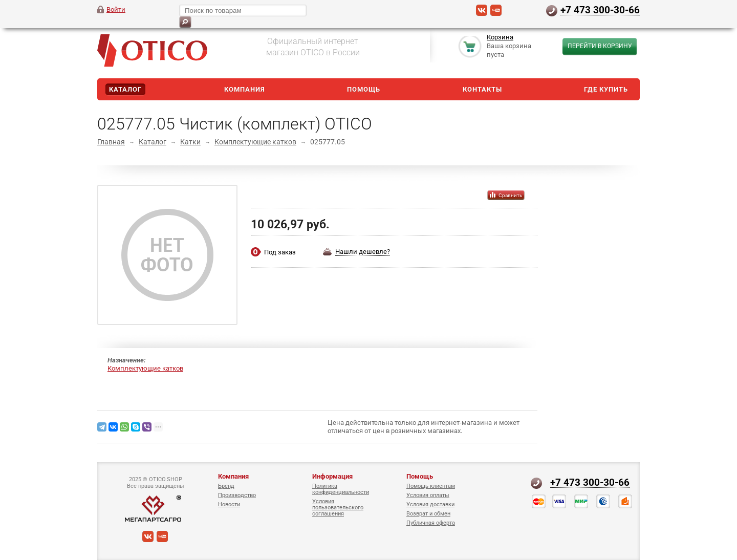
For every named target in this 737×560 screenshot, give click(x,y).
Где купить (606, 89)
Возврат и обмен (428, 514)
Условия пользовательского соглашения (338, 508)
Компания (245, 89)
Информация (332, 476)
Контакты (482, 89)
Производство (237, 495)
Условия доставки (430, 504)
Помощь (364, 89)
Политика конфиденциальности (341, 489)
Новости (229, 504)
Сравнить (510, 195)
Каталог (125, 89)
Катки (190, 142)
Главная (111, 142)
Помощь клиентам (431, 486)
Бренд (226, 486)
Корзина (500, 38)
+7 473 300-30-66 (600, 10)
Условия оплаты (428, 495)
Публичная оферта (431, 523)
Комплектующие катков (255, 142)
